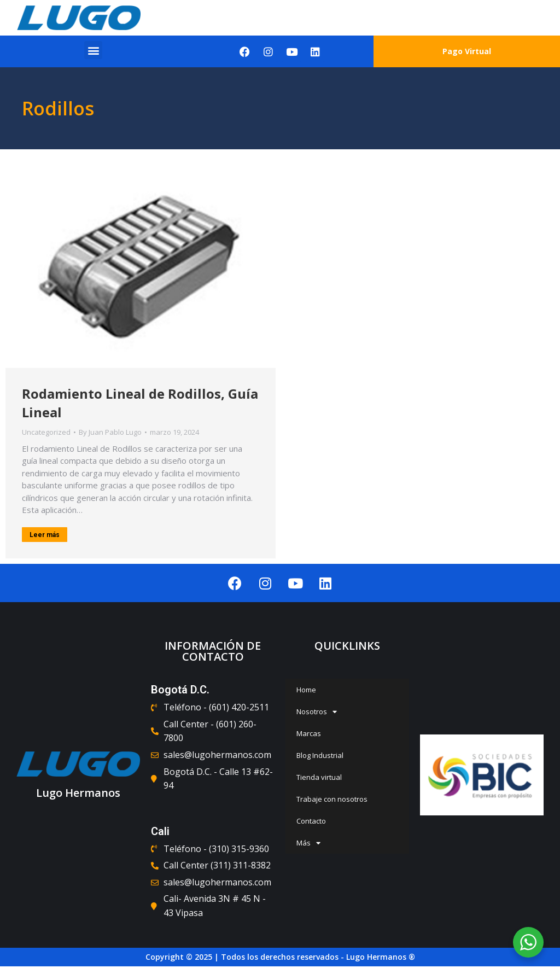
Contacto (311, 821)
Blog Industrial (320, 755)
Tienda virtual (319, 777)
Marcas (309, 733)
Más (308, 843)
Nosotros (317, 712)
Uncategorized (46, 432)
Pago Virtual (467, 51)
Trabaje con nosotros (332, 799)
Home (306, 690)
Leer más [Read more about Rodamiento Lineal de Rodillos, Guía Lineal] (45, 535)
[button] (93, 50)
